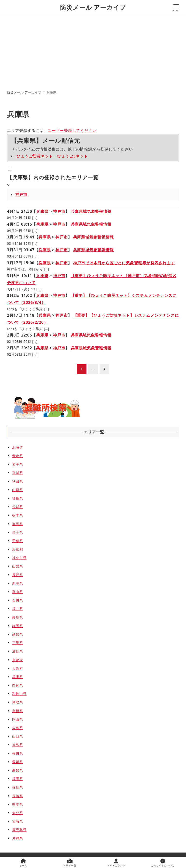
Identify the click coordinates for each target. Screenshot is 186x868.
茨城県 (17, 507)
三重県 (17, 643)
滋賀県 (17, 651)
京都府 (17, 660)
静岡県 (17, 626)
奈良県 (17, 685)
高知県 (17, 770)
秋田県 (17, 481)
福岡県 (17, 779)
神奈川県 (19, 558)
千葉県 (17, 541)
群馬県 (17, 524)
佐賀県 (17, 787)
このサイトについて (163, 863)
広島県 (17, 728)
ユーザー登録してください (72, 130)
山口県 (17, 736)
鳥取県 (17, 702)
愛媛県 (17, 762)
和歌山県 (19, 694)
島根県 (17, 711)
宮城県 (17, 473)
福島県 (17, 498)
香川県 (17, 753)
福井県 (17, 609)
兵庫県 (42, 211)
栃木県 (17, 515)
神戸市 (21, 194)
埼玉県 (17, 532)
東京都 (17, 549)
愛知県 (17, 634)
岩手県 (17, 464)
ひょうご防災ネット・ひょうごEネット (52, 156)
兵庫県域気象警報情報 (91, 211)
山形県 (17, 490)
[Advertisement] (93, 51)
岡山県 (17, 719)
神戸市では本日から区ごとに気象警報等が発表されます (124, 263)
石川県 (17, 600)
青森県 (17, 456)
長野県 (17, 575)
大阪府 (17, 668)
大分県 (17, 813)
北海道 (17, 447)
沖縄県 (17, 838)
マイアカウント (116, 863)
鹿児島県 (19, 830)
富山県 (17, 592)
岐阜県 (17, 617)
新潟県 (17, 583)
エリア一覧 (70, 863)
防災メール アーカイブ (93, 7)
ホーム (23, 863)
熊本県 (17, 804)
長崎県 (17, 796)
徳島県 (17, 745)
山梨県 (17, 566)
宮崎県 (17, 821)
